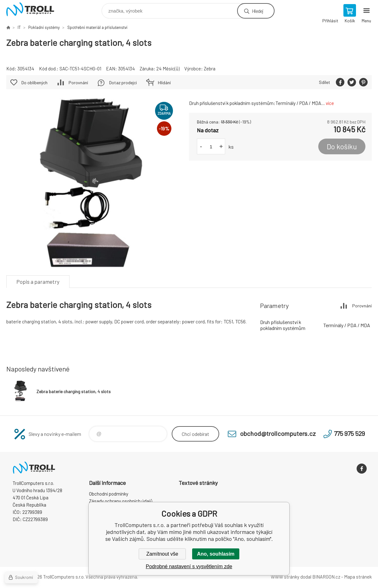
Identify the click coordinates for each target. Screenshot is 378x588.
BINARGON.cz (326, 577)
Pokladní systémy (44, 27)
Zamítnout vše (162, 554)
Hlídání (164, 82)
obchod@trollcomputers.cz (278, 433)
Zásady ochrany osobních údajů (121, 501)
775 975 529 (349, 433)
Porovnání (78, 82)
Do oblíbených (34, 82)
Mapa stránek (358, 577)
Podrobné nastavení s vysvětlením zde (189, 566)
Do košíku (342, 146)
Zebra (210, 69)
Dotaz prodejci (123, 82)
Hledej (258, 11)
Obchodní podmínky (109, 494)
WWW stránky (285, 577)
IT (19, 27)
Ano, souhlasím (216, 554)
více (330, 103)
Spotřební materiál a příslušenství (97, 27)
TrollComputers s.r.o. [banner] (34, 9)
